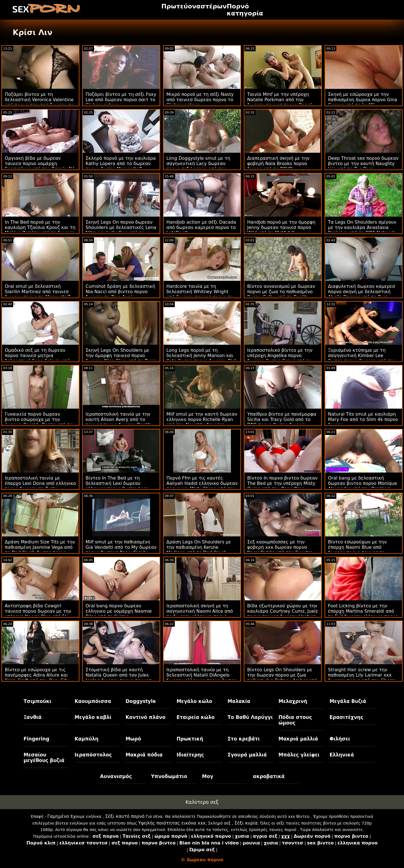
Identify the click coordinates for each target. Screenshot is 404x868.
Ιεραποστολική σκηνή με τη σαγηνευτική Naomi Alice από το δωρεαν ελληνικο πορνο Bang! (200, 614)
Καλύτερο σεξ (202, 802)
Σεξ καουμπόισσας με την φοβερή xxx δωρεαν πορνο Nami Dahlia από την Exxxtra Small (280, 550)
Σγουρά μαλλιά (247, 755)
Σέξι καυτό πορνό (125, 816)
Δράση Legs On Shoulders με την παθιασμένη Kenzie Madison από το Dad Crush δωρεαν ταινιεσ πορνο (199, 550)
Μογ (208, 776)
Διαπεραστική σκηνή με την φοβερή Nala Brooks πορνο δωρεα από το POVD (278, 164)
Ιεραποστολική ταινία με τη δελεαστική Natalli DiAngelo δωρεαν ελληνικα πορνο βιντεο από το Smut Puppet (201, 678)
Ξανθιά (33, 717)
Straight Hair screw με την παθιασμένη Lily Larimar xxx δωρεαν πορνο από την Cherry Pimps (362, 678)
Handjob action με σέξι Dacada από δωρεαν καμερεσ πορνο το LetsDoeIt (201, 227)
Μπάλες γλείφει (299, 755)
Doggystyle (141, 701)
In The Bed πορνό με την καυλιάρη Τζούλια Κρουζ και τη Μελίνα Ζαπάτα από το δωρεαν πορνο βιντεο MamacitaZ (40, 230)
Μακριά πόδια (144, 755)
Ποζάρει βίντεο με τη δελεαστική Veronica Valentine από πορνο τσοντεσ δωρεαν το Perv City (39, 102)
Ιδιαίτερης (190, 755)
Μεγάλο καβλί (93, 717)
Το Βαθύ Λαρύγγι (250, 717)
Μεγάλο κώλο (194, 701)
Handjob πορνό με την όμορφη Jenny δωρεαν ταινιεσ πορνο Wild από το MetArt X (281, 227)
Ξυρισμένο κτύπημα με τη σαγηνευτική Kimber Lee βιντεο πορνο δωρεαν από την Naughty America (362, 358)
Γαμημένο (58, 816)
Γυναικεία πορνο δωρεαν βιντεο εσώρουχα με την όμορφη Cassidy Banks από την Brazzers (40, 422)
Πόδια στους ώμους (295, 720)
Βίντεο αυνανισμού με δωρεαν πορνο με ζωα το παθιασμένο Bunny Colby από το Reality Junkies (281, 294)
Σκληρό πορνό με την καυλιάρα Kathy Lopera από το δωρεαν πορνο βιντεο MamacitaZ (121, 164)
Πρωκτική (190, 739)
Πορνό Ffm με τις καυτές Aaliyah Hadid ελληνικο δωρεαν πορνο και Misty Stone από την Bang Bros (202, 486)
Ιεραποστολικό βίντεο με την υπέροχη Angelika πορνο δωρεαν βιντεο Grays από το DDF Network (280, 358)
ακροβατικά (269, 776)
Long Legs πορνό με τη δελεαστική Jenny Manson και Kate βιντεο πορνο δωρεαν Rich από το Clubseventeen (202, 358)
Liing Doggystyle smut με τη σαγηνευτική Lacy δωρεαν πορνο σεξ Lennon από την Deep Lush (198, 166)
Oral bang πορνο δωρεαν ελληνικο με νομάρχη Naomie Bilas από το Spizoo (119, 611)
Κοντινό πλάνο (145, 717)
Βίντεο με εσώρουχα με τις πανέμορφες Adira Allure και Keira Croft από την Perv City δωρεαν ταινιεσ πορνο (37, 678)
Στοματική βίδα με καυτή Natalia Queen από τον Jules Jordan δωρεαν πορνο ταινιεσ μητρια (119, 678)
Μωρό (133, 739)
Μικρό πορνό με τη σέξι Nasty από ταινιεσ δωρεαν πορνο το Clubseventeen (200, 100)
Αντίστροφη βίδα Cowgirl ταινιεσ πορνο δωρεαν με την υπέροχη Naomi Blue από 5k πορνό (38, 614)
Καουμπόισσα (93, 701)
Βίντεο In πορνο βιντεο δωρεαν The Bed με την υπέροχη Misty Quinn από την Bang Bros (282, 483)
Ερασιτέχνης (346, 717)
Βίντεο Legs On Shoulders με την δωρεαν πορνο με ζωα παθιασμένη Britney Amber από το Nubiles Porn (282, 678)
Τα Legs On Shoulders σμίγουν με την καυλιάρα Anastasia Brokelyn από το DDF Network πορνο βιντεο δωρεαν (362, 230)
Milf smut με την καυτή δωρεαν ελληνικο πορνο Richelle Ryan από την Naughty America (202, 419)
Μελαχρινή (293, 701)
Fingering (36, 739)
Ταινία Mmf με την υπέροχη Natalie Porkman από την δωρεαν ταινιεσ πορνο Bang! (280, 100)
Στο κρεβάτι (244, 739)
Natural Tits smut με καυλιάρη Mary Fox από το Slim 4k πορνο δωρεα (363, 419)
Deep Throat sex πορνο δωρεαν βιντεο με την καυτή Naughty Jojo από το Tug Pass (363, 164)
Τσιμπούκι (37, 701)
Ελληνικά (342, 755)
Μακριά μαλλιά (298, 739)
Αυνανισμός (116, 776)
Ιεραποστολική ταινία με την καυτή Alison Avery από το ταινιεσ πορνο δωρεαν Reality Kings (119, 422)
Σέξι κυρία (246, 823)
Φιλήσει (340, 739)
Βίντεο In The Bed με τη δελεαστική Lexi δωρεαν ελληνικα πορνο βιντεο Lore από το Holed (117, 486)
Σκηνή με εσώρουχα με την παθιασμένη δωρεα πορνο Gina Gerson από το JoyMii (363, 100)
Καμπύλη (87, 739)
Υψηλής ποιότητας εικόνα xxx (172, 823)
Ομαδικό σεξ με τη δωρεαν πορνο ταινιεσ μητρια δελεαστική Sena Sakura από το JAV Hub (37, 358)
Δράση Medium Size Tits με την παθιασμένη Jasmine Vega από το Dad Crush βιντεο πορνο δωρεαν (40, 550)
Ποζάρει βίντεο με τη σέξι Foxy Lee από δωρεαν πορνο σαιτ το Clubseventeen (121, 100)
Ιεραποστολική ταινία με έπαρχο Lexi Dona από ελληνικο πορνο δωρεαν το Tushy (40, 483)
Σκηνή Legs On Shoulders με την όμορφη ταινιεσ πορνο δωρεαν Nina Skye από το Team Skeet (121, 358)
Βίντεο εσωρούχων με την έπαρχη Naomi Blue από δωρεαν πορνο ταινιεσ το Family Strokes (357, 550)
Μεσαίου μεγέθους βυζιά (44, 758)
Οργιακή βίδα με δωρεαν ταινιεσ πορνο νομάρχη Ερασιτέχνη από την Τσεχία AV (39, 164)
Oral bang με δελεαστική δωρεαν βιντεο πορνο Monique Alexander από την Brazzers (362, 483)
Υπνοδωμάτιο (169, 776)
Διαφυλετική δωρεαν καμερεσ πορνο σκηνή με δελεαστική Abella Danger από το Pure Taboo (361, 294)
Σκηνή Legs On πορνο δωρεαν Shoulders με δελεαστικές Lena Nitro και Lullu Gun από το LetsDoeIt (121, 230)
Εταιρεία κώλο (196, 717)
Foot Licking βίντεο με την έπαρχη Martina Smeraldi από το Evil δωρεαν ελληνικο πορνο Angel (363, 614)
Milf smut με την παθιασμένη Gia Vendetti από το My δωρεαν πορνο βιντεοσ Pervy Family (121, 547)
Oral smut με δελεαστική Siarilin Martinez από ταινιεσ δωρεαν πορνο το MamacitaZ (38, 292)
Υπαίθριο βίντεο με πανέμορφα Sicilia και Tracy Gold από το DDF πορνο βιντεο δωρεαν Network (282, 422)
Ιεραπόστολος (93, 755)
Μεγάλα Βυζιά (348, 701)
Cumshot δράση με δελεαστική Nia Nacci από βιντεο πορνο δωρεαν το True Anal (120, 292)
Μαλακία (239, 701)
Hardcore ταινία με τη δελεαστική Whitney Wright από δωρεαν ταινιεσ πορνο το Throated (200, 294)
